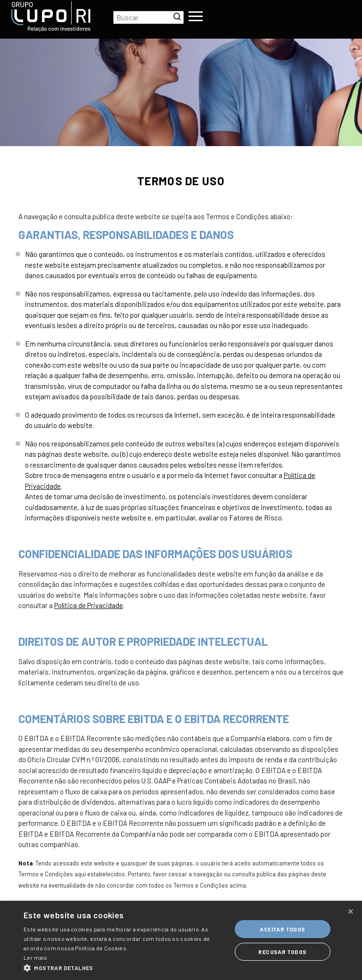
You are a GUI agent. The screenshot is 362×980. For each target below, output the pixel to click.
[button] (124, 968)
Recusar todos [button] (282, 952)
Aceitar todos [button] (282, 929)
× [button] (351, 911)
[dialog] (181, 940)
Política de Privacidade (89, 605)
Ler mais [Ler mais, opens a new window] (35, 957)
